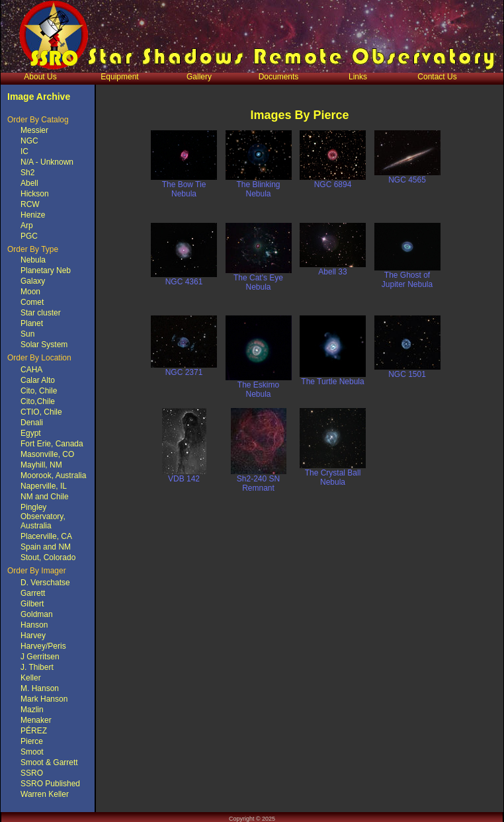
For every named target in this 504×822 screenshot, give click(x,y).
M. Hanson (40, 688)
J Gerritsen (40, 657)
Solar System (44, 345)
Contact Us (437, 77)
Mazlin (32, 710)
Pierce (32, 741)
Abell (29, 183)
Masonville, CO (47, 454)
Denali (32, 423)
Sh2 (27, 173)
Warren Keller (45, 794)
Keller (31, 678)
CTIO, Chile (41, 412)
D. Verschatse (45, 583)
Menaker (36, 720)
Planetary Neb (46, 270)
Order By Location (39, 358)
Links (358, 77)
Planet (32, 323)
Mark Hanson (44, 699)
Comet (32, 302)
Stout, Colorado (48, 557)
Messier (34, 130)
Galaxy (33, 281)
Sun (27, 334)
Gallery (199, 77)
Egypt (31, 433)
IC (24, 151)
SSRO (32, 773)
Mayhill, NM (41, 465)
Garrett (33, 593)
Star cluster (41, 313)
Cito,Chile (38, 401)
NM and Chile (45, 497)
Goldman (37, 614)
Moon (30, 292)
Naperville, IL (44, 486)
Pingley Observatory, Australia (43, 516)
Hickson (35, 194)
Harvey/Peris (43, 646)
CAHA (31, 370)
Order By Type (33, 249)
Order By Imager (37, 571)
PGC (29, 236)
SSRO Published (50, 784)
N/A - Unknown (47, 162)
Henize (33, 215)
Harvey (33, 636)
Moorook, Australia (53, 475)
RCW (30, 204)
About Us (40, 77)
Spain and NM (46, 547)
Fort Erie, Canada (52, 444)
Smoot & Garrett (49, 762)
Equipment (119, 77)
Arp (27, 226)
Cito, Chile (39, 391)
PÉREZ (34, 731)
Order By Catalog (38, 120)
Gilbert (32, 604)
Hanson (34, 625)
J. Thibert (37, 667)
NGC (29, 141)
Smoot (32, 752)
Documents (279, 77)
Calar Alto (38, 380)
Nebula (33, 260)
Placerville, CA (46, 536)
